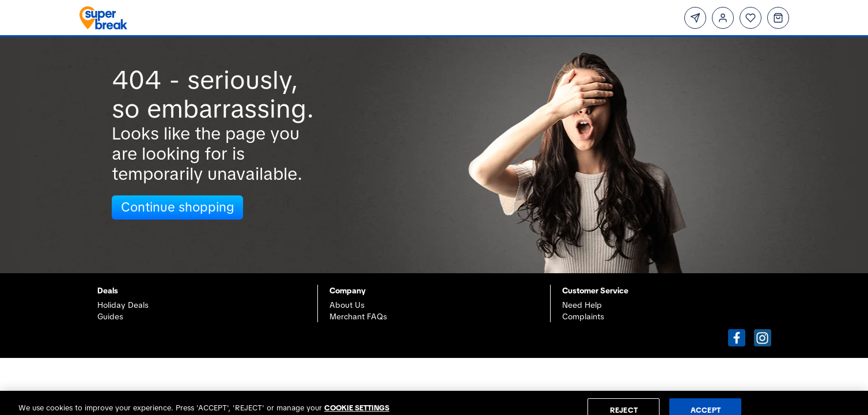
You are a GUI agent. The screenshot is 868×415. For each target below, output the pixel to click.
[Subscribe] (695, 18)
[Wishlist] (751, 18)
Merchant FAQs (358, 316)
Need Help (582, 305)
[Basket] (778, 18)
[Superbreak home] (250, 18)
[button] (737, 338)
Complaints (583, 316)
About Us (347, 305)
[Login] (723, 18)
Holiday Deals (123, 305)
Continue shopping (177, 207)
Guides (110, 316)
